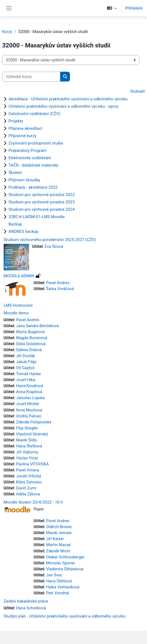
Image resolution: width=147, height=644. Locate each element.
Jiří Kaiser (55, 539)
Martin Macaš (58, 545)
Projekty (16, 121)
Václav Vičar (27, 458)
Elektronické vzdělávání (30, 158)
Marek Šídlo (27, 440)
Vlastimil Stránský (32, 434)
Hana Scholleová (31, 608)
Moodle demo (16, 313)
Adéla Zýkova (28, 494)
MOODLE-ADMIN (19, 276)
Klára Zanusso (29, 482)
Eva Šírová (54, 246)
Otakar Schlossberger (65, 557)
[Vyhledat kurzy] (31, 77)
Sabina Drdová (29, 350)
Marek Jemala (59, 533)
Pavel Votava (28, 470)
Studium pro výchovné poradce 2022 (42, 195)
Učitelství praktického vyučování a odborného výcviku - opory (63, 106)
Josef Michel (28, 404)
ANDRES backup (23, 231)
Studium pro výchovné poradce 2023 (42, 202)
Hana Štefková (29, 446)
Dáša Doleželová (31, 344)
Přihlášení (134, 8)
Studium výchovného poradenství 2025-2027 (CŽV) (50, 240)
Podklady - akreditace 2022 (33, 187)
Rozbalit (138, 91)
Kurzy (7, 32)
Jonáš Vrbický (29, 476)
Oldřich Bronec (59, 527)
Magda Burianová (32, 338)
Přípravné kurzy (22, 136)
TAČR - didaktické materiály (33, 165)
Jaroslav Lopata (30, 398)
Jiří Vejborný (27, 452)
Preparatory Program (27, 151)
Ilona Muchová (29, 410)
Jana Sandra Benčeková (38, 326)
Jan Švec (54, 575)
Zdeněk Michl (58, 551)
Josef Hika (26, 380)
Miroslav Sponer (61, 563)
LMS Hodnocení (18, 305)
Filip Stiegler (27, 428)
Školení (15, 173)
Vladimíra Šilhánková (65, 569)
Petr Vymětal (58, 593)
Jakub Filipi (26, 362)
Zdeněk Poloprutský (34, 422)
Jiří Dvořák (26, 356)
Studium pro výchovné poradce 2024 (42, 209)
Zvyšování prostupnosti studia (36, 143)
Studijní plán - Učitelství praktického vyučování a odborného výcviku (65, 616)
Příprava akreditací (25, 128)
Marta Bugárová (30, 332)
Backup (15, 224)
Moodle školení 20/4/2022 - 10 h (33, 502)
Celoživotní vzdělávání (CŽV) (34, 114)
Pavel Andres (58, 283)
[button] (112, 8)
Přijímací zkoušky (24, 180)
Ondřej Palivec (29, 416)
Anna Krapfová (29, 392)
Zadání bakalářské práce (26, 601)
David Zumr (26, 488)
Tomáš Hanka (29, 374)
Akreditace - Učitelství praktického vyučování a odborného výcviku (68, 99)
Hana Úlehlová (59, 581)
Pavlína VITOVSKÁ (33, 464)
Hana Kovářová (30, 386)
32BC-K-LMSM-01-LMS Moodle (37, 217)
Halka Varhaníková (63, 587)
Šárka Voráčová (60, 289)
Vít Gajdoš (25, 368)
